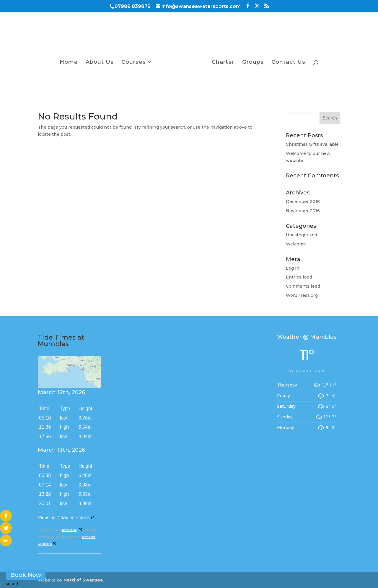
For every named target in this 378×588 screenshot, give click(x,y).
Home (69, 63)
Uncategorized (302, 235)
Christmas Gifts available (312, 144)
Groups (253, 63)
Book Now (26, 575)
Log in (293, 268)
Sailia (13, 584)
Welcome (296, 244)
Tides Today (70, 530)
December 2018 (303, 202)
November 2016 (303, 211)
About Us (100, 63)
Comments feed (303, 286)
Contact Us (288, 63)
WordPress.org (302, 295)
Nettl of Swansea (83, 580)
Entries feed (299, 277)
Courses (134, 63)
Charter (223, 63)
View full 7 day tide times (64, 518)
